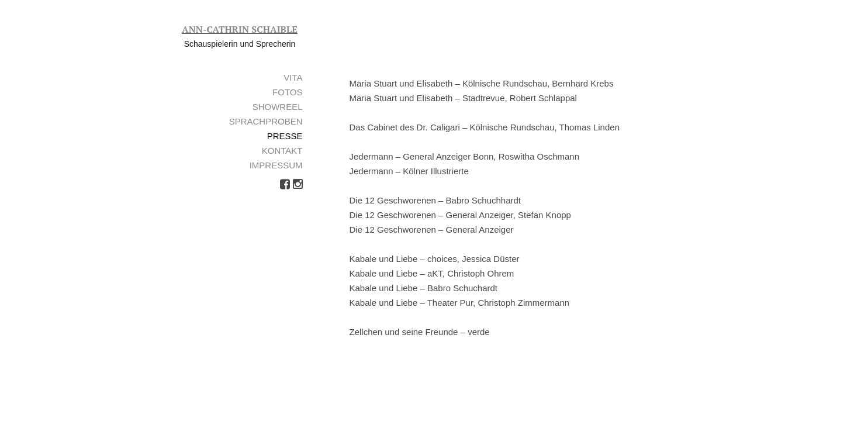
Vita (293, 77)
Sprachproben (266, 121)
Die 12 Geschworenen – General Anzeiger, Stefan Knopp (460, 215)
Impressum (276, 165)
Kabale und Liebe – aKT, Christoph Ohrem (432, 273)
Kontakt (282, 151)
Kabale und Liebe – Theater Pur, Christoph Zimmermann (460, 303)
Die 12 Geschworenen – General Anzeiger (432, 230)
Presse (285, 136)
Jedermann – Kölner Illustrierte (409, 171)
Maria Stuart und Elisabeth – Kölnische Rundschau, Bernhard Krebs (482, 83)
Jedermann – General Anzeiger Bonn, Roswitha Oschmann (465, 156)
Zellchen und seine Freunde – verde (420, 332)
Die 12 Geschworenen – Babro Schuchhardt (435, 200)
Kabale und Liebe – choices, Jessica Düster (435, 259)
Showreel (278, 107)
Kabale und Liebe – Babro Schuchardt (424, 288)
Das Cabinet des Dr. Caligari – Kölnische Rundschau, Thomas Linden (485, 127)
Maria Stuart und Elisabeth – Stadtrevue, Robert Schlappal (463, 98)
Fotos (287, 92)
